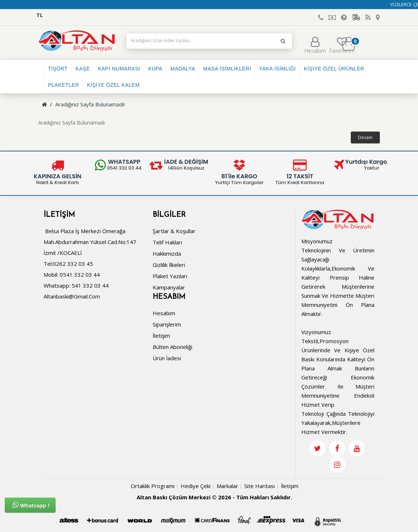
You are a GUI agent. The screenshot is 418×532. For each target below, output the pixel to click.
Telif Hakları (167, 242)
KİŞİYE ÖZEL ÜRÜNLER (334, 69)
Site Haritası (260, 486)
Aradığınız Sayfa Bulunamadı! (90, 104)
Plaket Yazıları (170, 276)
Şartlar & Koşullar (174, 231)
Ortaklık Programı (153, 486)
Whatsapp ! (31, 505)
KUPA (155, 69)
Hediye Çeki (196, 486)
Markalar (227, 486)
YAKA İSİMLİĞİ (278, 69)
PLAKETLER (63, 85)
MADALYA (183, 69)
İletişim (161, 336)
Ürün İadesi (167, 358)
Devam (365, 137)
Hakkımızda (167, 253)
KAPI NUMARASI (119, 69)
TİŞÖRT (58, 69)
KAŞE (83, 69)
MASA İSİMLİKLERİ (227, 69)
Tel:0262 (55, 264)
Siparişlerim (167, 324)
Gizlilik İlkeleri (169, 265)
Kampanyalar (169, 287)
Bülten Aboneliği (172, 347)
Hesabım (315, 45)
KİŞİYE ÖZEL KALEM (113, 85)
